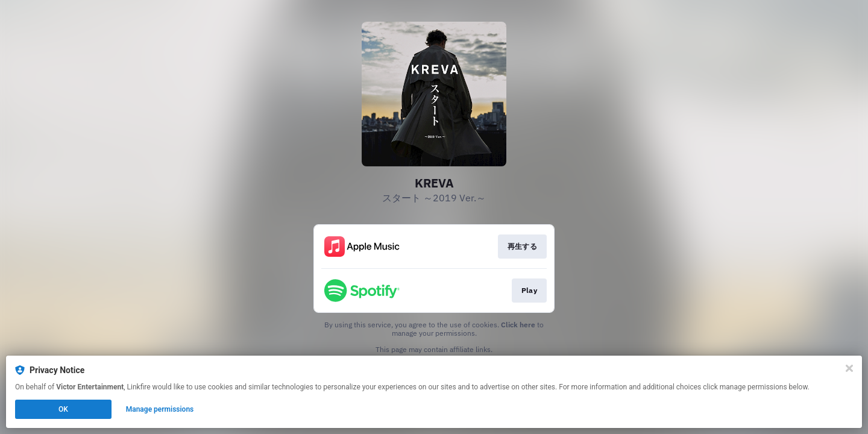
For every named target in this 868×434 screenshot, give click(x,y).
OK (63, 409)
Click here (518, 325)
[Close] (849, 368)
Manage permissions (160, 409)
